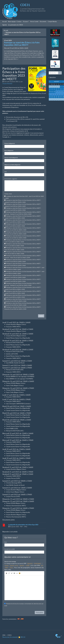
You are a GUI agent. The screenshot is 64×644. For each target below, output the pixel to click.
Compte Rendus (52, 22)
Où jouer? (26, 22)
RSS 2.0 (22, 637)
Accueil (5, 22)
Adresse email (11, 158)
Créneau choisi (8, 194)
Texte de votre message (10, 562)
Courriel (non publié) (10, 549)
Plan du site (6, 637)
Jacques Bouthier (7, 84)
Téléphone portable (12, 165)
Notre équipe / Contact (15, 22)
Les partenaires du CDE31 (16, 25)
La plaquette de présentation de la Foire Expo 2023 (23, 525)
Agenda (5, 25)
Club (6, 172)
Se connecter (14, 637)
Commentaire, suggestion (11, 179)
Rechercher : (52, 70)
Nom (9, 150)
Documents (43, 22)
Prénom (10, 143)
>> (60, 73)
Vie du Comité (34, 22)
